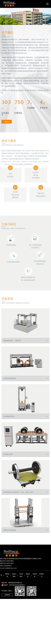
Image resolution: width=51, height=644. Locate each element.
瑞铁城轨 (7, 575)
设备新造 (28, 575)
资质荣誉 (35, 575)
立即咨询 (7, 595)
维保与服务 (14, 575)
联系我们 (42, 575)
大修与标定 (21, 575)
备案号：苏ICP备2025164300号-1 (14, 585)
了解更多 (7, 122)
